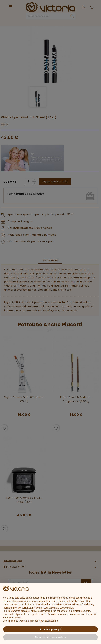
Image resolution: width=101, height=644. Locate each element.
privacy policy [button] (10, 601)
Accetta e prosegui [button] (50, 629)
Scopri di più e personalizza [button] (50, 637)
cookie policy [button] (67, 608)
